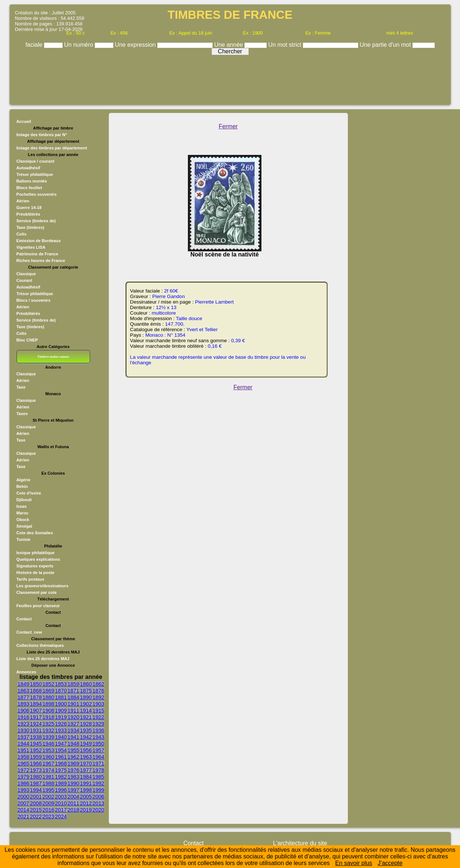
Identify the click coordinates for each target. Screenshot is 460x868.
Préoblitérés (28, 214)
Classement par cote (37, 592)
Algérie (24, 480)
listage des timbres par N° (42, 135)
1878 (36, 697)
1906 (24, 711)
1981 (49, 777)
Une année (229, 45)
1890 (86, 697)
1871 (74, 691)
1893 (24, 704)
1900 (61, 704)
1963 (86, 757)
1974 (49, 770)
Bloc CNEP (27, 340)
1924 (36, 724)
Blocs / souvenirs (34, 300)
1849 (24, 684)
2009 (49, 803)
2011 (74, 803)
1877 (24, 697)
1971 (99, 764)
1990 (74, 783)
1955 (74, 750)
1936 (99, 730)
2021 (24, 816)
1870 (61, 691)
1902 (86, 704)
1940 (61, 737)
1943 (99, 737)
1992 (99, 783)
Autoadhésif (28, 168)
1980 (36, 777)
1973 (36, 770)
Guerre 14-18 (29, 208)
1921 (86, 717)
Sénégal (24, 526)
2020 (99, 810)
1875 (86, 691)
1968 (61, 764)
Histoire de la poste (35, 573)
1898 (49, 704)
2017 (61, 810)
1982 (61, 777)
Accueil (24, 121)
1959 (36, 757)
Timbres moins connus (53, 357)
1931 (36, 730)
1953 (49, 750)
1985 (99, 777)
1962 (74, 757)
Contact (24, 619)
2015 (36, 810)
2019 (86, 810)
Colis (22, 234)
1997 (74, 790)
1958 (24, 757)
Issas (22, 506)
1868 (36, 691)
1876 (99, 691)
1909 (61, 711)
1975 (61, 770)
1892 (99, 697)
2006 (99, 797)
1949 (86, 744)
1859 (74, 684)
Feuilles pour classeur (38, 606)
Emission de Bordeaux (39, 241)
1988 (49, 783)
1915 (99, 711)
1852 (49, 684)
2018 (74, 810)
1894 (36, 704)
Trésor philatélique (35, 174)
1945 (36, 744)
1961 (61, 757)
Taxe (21, 387)
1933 (61, 730)
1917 (36, 717)
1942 (86, 737)
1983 (74, 777)
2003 (61, 797)
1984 (86, 777)
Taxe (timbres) (31, 227)
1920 (74, 717)
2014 (24, 810)
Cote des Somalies (35, 533)
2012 (86, 803)
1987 (36, 783)
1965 (24, 764)
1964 (99, 757)
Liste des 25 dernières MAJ (43, 659)
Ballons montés (32, 181)
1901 (74, 704)
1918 (49, 717)
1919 (61, 717)
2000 (24, 797)
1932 (49, 730)
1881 (61, 697)
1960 (49, 757)
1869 (49, 691)
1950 (99, 744)
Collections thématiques (40, 645)
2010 (61, 803)
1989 (61, 783)
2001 (36, 797)
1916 (24, 717)
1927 (74, 724)
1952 (36, 750)
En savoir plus (354, 863)
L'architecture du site (300, 843)
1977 (86, 770)
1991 (86, 783)
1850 (36, 684)
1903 (99, 704)
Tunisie (24, 539)
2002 (49, 797)
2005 (86, 797)
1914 (86, 711)
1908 (49, 711)
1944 (24, 744)
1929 (99, 724)
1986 (24, 783)
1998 (86, 790)
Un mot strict (286, 45)
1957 (99, 750)
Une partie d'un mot (386, 45)
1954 (61, 750)
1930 (24, 730)
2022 (36, 816)
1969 (74, 764)
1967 (49, 764)
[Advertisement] (230, 78)
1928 (86, 724)
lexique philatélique (36, 553)
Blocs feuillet (29, 188)
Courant (24, 280)
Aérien (23, 201)
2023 (49, 816)
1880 (49, 697)
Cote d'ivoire (29, 493)
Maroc (23, 513)
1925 (49, 724)
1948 (74, 744)
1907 (36, 711)
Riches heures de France (41, 261)
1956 (86, 750)
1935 (86, 730)
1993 (24, 790)
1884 (74, 697)
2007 (24, 803)
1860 (86, 684)
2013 (99, 803)
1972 (24, 770)
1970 (86, 764)
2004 (74, 797)
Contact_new (29, 632)
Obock (23, 520)
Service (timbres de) (36, 221)
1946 (49, 744)
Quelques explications (38, 559)
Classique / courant (35, 161)
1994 (36, 790)
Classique (26, 274)
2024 (61, 816)
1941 (74, 737)
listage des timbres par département (52, 148)
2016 (49, 810)
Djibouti (24, 500)
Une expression (136, 45)
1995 (49, 790)
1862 (99, 684)
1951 (24, 750)
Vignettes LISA (31, 247)
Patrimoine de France (38, 254)
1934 (74, 730)
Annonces (26, 672)
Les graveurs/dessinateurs (43, 586)
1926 (61, 724)
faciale (35, 45)
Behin (22, 486)
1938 (36, 737)
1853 (61, 684)
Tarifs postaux (31, 579)
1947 (61, 744)
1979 (24, 777)
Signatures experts (35, 566)
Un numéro (79, 45)
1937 (24, 737)
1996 (61, 790)
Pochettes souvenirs (37, 194)
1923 (24, 724)
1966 (36, 764)
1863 (24, 691)
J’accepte (390, 863)
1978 (99, 770)
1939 (49, 737)
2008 (36, 803)
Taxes (22, 414)
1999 (99, 790)
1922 (99, 717)
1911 (74, 711)
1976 (74, 770)
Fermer (228, 126)
